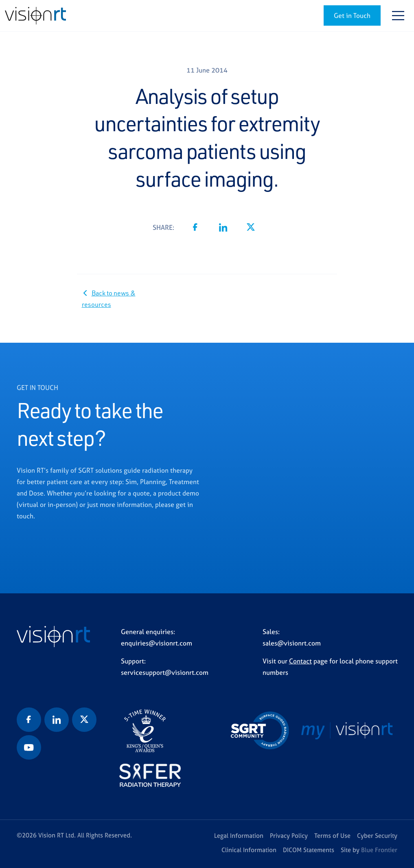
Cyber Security (377, 836)
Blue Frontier (379, 850)
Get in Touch (352, 15)
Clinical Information (249, 850)
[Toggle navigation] (398, 15)
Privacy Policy (289, 836)
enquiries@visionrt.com (157, 643)
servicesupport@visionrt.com (165, 672)
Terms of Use (332, 836)
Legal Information (239, 836)
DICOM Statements (309, 850)
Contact (300, 661)
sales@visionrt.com (292, 643)
